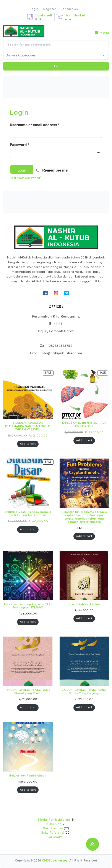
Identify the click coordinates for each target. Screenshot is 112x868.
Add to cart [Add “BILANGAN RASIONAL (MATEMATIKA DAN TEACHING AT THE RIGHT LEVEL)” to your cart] (28, 444)
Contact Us (69, 9)
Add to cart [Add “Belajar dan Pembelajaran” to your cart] (28, 790)
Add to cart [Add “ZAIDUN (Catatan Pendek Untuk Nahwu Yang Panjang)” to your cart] (84, 707)
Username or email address (35, 125)
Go (56, 66)
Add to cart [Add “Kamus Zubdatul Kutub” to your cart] (84, 619)
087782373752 (61, 346)
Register (50, 9)
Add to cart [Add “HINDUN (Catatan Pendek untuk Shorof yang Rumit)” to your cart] (28, 707)
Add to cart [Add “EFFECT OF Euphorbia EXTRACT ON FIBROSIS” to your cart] (84, 440)
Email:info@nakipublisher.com (56, 353)
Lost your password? (26, 178)
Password (19, 145)
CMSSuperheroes (55, 860)
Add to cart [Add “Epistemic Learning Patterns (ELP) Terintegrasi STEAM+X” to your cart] (28, 622)
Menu (102, 33)
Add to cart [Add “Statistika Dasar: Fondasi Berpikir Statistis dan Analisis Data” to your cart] (28, 529)
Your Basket (75, 15)
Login (34, 9)
